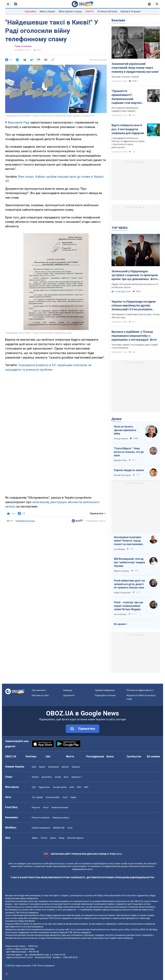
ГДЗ (34, 787)
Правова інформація (105, 690)
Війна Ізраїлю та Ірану (70, 11)
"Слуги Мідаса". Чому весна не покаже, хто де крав (129, 452)
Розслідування (95, 756)
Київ (34, 767)
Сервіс (73, 797)
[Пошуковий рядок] (157, 4)
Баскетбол (47, 777)
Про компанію (39, 690)
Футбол (35, 777)
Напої (46, 807)
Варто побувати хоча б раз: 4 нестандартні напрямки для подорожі (128, 129)
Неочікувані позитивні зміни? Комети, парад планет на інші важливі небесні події (128, 541)
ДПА (72, 787)
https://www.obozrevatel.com (111, 895)
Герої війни (30, 11)
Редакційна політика (25, 521)
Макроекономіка (61, 818)
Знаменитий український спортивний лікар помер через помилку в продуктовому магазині (135, 68)
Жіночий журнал (75, 838)
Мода (62, 838)
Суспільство (134, 756)
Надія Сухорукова (122, 593)
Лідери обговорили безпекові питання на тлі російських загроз (135, 286)
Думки (116, 419)
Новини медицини (41, 828)
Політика (31, 756)
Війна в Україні (47, 11)
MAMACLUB (59, 828)
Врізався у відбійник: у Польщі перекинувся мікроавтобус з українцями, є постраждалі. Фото (134, 336)
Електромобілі (53, 797)
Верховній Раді (19, 122)
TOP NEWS (119, 228)
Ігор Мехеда (119, 549)
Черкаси (76, 767)
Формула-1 (77, 777)
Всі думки (120, 624)
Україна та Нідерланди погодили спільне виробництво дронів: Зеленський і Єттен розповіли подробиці (134, 306)
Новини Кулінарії (60, 807)
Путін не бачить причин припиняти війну (125, 430)
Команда (68, 690)
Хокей (58, 777)
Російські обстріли (107, 11)
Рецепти (36, 807)
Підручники (44, 787)
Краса (53, 838)
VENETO (90, 11)
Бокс (66, 777)
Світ (48, 756)
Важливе (118, 20)
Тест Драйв (37, 797)
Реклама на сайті (40, 695)
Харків (42, 767)
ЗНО (79, 787)
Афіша (35, 838)
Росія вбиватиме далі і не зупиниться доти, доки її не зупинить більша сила (129, 584)
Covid (70, 828)
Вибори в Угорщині (131, 11)
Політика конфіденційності (140, 690)
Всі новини (153, 756)
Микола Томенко (122, 571)
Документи (69, 695)
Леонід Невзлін (121, 439)
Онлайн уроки (60, 787)
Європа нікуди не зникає (129, 470)
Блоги (110, 756)
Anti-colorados (120, 614)
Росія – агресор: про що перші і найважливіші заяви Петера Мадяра (129, 606)
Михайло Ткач (120, 460)
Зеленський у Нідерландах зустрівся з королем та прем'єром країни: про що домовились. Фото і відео (135, 275)
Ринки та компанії (23, 46)
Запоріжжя (53, 767)
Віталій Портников (122, 475)
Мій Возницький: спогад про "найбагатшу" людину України (129, 562)
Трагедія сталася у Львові (125, 77)
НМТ (86, 787)
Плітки (44, 838)
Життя (70, 756)
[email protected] (43, 957)
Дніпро (65, 767)
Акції (65, 797)
